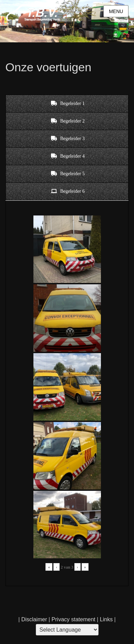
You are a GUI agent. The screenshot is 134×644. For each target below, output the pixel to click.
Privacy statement (74, 619)
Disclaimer (34, 619)
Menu (116, 11)
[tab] (67, 104)
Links (105, 619)
